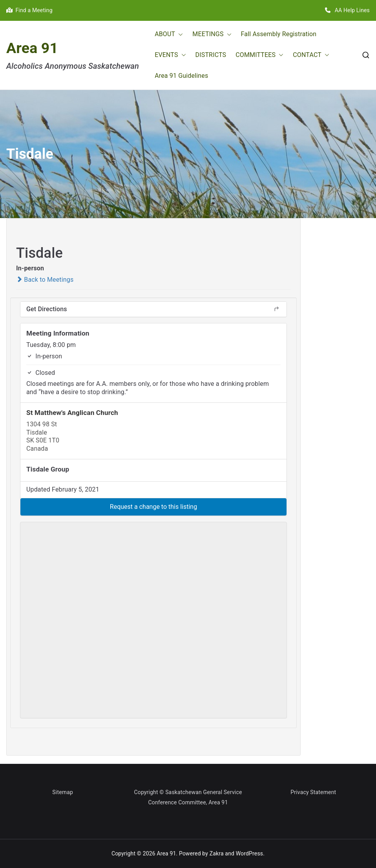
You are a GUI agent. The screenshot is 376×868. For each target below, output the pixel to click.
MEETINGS (212, 34)
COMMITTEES (259, 55)
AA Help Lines (347, 10)
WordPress (249, 853)
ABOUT (169, 34)
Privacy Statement (313, 792)
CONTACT (311, 55)
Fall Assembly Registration (279, 34)
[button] (179, 34)
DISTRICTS (211, 55)
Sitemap (63, 792)
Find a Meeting (29, 10)
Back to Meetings (45, 280)
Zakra (217, 853)
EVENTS (170, 55)
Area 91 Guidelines (181, 76)
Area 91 (32, 48)
